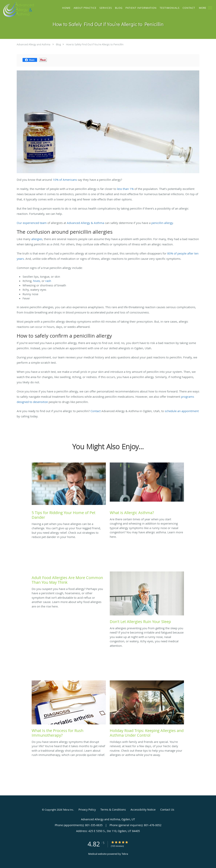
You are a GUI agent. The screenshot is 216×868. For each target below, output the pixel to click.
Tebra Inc (68, 810)
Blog (58, 44)
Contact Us (167, 810)
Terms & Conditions (113, 810)
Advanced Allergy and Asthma (34, 44)
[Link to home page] (17, 9)
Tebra (125, 854)
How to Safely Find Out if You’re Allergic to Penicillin (95, 44)
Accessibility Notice (143, 810)
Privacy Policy (87, 810)
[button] (210, 8)
